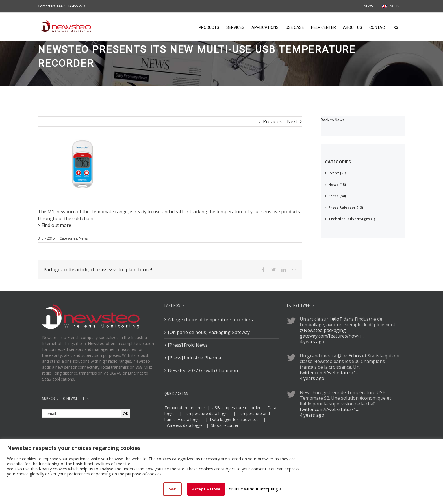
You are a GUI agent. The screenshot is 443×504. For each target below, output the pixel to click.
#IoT (337, 319)
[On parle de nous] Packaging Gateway (209, 332)
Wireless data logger (185, 425)
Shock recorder (225, 425)
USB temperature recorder (236, 408)
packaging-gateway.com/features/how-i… (332, 333)
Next (292, 121)
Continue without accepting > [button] (254, 489)
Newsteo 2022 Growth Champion (203, 370)
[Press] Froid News (188, 345)
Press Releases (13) (346, 207)
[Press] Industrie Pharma (194, 358)
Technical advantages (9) (352, 219)
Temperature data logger (207, 413)
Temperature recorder (185, 408)
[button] (396, 27)
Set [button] (172, 489)
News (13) (337, 184)
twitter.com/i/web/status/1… (329, 373)
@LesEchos (349, 356)
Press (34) (337, 196)
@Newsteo (311, 330)
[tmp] (83, 167)
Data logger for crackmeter (235, 419)
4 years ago (312, 342)
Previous (272, 121)
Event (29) (337, 173)
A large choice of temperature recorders (210, 320)
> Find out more (55, 225)
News (83, 238)
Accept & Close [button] (206, 489)
